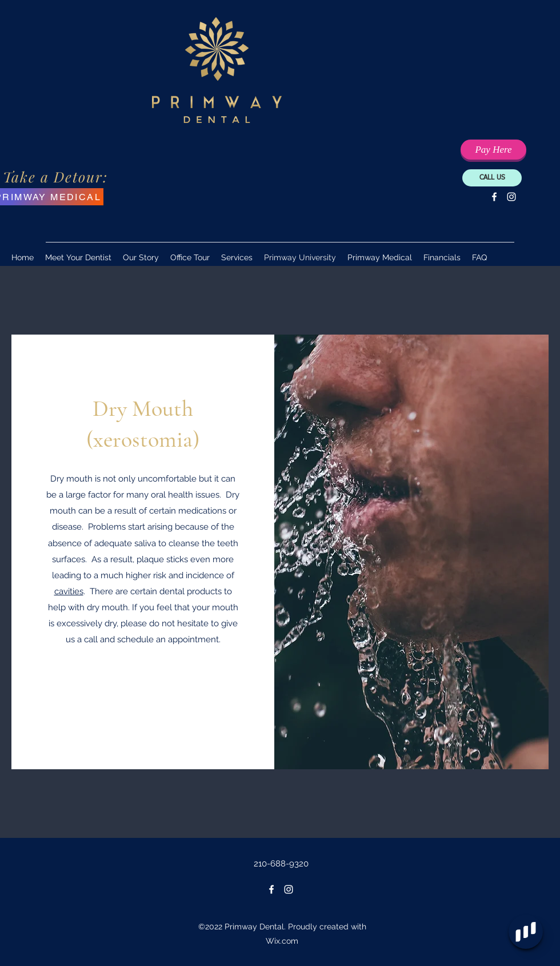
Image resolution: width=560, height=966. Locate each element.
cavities (69, 591)
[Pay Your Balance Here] (493, 150)
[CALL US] (492, 178)
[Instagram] (511, 197)
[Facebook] (494, 197)
